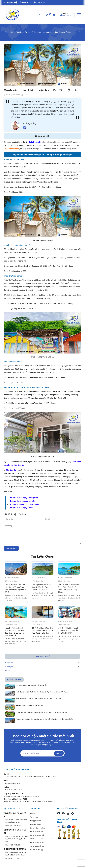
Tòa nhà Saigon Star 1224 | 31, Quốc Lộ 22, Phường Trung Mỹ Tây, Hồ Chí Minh (30, 777)
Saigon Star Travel (12, 149)
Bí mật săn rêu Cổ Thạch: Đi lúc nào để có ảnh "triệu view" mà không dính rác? (43, 712)
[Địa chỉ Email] (42, 753)
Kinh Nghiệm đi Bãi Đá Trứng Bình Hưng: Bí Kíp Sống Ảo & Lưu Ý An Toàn (42, 692)
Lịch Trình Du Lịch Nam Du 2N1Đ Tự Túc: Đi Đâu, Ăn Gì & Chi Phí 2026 (69, 631)
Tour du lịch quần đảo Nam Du (23, 501)
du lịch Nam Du (35, 142)
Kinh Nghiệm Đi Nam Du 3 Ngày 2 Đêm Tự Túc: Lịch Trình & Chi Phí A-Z (42, 587)
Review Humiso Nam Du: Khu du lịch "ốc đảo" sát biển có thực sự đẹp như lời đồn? (45, 719)
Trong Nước (9, 663)
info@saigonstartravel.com (12, 783)
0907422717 (67, 16)
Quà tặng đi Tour (36, 824)
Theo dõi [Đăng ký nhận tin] (59, 753)
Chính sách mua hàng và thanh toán (42, 839)
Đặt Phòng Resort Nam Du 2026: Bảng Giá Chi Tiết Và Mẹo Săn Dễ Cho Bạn (42, 631)
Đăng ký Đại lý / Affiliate (38, 828)
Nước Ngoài (9, 667)
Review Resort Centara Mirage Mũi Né (29, 705)
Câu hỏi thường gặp (37, 850)
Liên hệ (33, 813)
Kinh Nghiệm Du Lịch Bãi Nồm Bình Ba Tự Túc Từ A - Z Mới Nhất (39, 699)
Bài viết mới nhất (14, 680)
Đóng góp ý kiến (36, 821)
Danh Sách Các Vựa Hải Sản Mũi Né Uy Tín (31, 685)
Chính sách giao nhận (37, 843)
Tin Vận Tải (9, 671)
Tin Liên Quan (43, 556)
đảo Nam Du (11, 470)
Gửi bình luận (11, 548)
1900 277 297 (8, 790)
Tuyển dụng (34, 817)
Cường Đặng (30, 123)
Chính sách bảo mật (37, 832)
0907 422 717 (18, 790)
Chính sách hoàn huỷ (37, 835)
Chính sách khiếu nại (37, 846)
